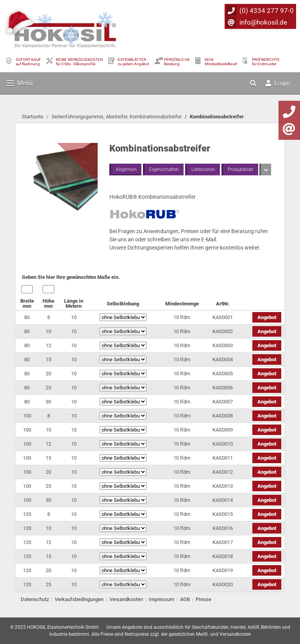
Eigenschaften (164, 169)
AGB (185, 599)
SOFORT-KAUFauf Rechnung (28, 62)
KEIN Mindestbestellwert (221, 62)
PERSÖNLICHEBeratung (177, 62)
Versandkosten (126, 599)
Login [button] (278, 83)
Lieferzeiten (203, 169)
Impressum (162, 599)
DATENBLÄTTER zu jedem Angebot (133, 62)
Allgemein (126, 169)
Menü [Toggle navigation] (20, 83)
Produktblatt (241, 169)
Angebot (267, 317)
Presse (204, 599)
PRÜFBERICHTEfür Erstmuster (266, 62)
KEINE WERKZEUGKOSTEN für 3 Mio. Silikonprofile (79, 62)
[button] (254, 83)
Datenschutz (35, 599)
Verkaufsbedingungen (79, 599)
